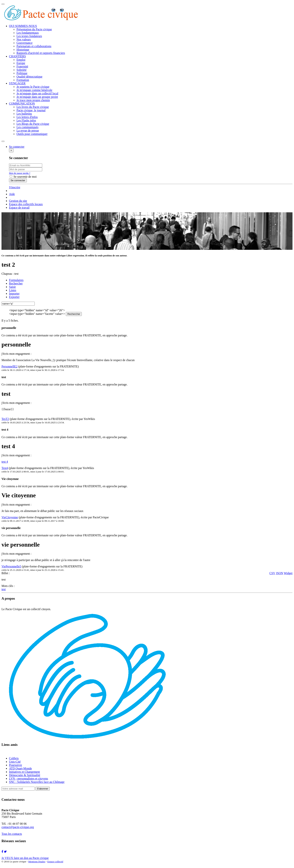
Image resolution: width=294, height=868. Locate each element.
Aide (12, 194)
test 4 (5, 462)
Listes (13, 290)
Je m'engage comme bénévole (34, 90)
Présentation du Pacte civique (34, 29)
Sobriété (21, 70)
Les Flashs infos (26, 120)
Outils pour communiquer (32, 134)
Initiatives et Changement (24, 772)
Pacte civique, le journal (31, 110)
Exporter (14, 297)
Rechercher (16, 283)
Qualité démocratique (29, 77)
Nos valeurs (24, 39)
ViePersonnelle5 (11, 566)
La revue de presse (28, 131)
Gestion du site (18, 201)
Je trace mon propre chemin (33, 100)
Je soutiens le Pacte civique (33, 87)
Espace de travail (19, 208)
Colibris (14, 758)
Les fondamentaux (28, 33)
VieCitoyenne (10, 517)
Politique (22, 73)
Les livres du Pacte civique (33, 107)
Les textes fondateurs (29, 36)
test (4, 589)
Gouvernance (24, 43)
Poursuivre (15, 765)
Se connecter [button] (17, 147)
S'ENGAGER (17, 83)
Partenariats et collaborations (34, 46)
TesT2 (5, 419)
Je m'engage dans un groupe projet (37, 97)
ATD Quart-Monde (20, 768)
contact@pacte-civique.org (18, 827)
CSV (272, 573)
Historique (23, 50)
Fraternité (22, 66)
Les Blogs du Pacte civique (33, 124)
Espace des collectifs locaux (26, 204)
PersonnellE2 (9, 366)
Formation (23, 80)
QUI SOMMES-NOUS (23, 26)
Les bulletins (24, 114)
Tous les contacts (12, 834)
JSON (280, 573)
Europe (21, 63)
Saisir (12, 287)
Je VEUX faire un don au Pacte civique (25, 858)
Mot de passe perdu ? (20, 173)
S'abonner (43, 789)
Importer (14, 294)
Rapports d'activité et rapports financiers (41, 53)
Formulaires (16, 280)
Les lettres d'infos (27, 117)
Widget (288, 573)
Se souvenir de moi (23, 177)
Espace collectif (55, 862)
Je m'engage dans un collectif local (37, 93)
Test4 (5, 468)
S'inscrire (15, 187)
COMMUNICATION (22, 104)
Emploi (21, 60)
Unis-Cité (15, 762)
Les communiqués (27, 127)
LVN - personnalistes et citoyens (28, 779)
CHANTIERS (17, 56)
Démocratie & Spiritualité (25, 775)
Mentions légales (37, 862)
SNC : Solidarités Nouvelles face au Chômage (37, 782)
